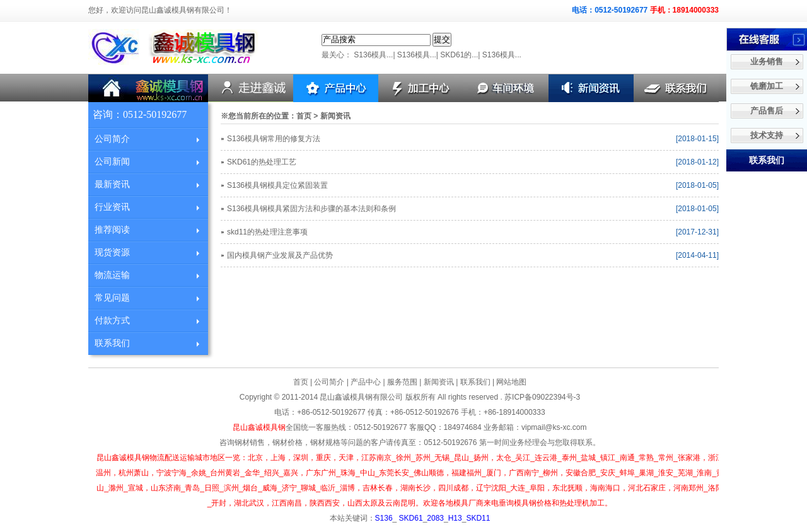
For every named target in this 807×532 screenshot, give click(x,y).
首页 (304, 116)
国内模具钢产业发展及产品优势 (280, 255)
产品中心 (366, 382)
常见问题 (112, 298)
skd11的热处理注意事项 (267, 232)
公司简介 (112, 139)
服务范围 (402, 382)
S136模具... (373, 55)
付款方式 (112, 321)
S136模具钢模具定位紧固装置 (277, 185)
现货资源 (112, 252)
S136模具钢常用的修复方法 (274, 139)
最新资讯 (112, 184)
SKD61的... (459, 55)
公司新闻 (112, 162)
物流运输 (112, 275)
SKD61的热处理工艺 (262, 162)
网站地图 (511, 382)
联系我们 (112, 343)
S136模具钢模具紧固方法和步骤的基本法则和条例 (311, 209)
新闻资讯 (439, 382)
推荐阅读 (112, 230)
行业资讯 (112, 207)
